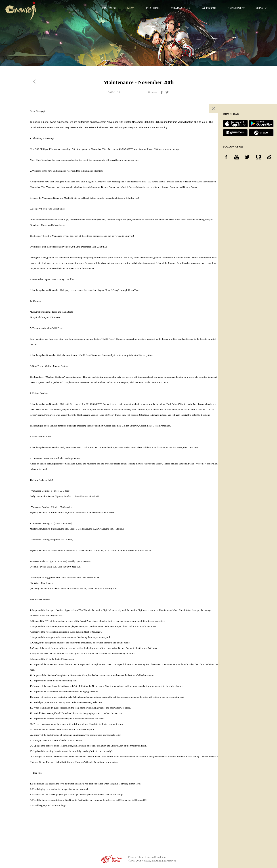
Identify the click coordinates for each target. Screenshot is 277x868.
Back (35, 81)
